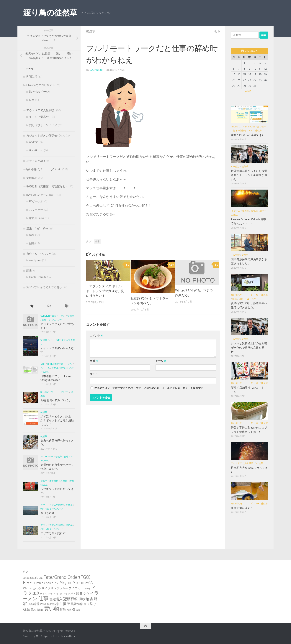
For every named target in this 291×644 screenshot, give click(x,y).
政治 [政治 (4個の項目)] (30, 604)
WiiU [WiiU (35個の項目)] (94, 583)
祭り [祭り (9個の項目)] (93, 604)
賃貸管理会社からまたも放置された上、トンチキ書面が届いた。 (249, 175)
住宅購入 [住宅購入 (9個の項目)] (56, 599)
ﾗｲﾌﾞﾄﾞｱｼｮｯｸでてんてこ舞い (44, 287)
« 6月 (248, 91)
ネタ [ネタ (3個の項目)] (42, 594)
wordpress (35, 260)
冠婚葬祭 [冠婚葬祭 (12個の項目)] (71, 599)
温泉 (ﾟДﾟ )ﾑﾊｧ (37, 229)
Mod (32, 100)
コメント (97, 336)
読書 (29, 271)
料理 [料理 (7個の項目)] (36, 604)
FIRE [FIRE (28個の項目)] (27, 583)
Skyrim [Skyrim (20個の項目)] (66, 583)
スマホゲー (36, 210)
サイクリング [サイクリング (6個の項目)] (50, 588)
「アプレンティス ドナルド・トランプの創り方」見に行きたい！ (105, 291)
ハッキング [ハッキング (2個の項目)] (50, 594)
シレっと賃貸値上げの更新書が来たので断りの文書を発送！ (249, 348)
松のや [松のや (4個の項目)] (51, 604)
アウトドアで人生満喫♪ (41, 110)
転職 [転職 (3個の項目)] (69, 610)
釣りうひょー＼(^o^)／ (43, 125)
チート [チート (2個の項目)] (88, 589)
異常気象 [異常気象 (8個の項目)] (77, 604)
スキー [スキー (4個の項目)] (64, 588)
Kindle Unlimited (39, 277)
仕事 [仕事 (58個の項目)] (43, 598)
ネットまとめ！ (36, 161)
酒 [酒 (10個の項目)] (73, 609)
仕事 (97, 241)
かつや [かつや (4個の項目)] (37, 588)
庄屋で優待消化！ (242, 508)
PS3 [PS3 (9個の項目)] (57, 583)
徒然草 (91, 31)
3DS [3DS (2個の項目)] (25, 578)
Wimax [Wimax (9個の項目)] (28, 588)
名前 (94, 361)
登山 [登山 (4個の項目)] (86, 604)
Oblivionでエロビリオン (41, 85)
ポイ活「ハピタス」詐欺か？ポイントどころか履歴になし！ (57, 420)
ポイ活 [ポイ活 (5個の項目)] (75, 594)
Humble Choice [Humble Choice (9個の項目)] (43, 583)
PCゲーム (35, 201)
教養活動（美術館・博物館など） (47, 186)
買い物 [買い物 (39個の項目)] (52, 609)
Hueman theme (68, 636)
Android (34, 142)
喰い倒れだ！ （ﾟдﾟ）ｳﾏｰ (44, 169)
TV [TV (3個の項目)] (88, 583)
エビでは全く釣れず (53, 533)
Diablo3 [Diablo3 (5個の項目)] (31, 578)
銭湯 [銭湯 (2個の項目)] (78, 610)
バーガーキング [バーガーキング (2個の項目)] (63, 594)
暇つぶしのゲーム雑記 (40, 195)
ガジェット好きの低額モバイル (46, 136)
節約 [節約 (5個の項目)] (33, 609)
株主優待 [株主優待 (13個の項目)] (63, 604)
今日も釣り (47, 513)
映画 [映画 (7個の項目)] (43, 604)
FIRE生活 (32, 77)
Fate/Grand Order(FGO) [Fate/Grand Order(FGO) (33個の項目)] (67, 577)
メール (161, 361)
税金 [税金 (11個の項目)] (27, 609)
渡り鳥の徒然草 (50, 13)
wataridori (97, 70)
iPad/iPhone (36, 150)
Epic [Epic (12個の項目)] (40, 578)
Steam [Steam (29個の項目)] (79, 583)
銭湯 (32, 243)
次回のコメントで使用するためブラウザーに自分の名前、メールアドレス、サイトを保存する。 (150, 388)
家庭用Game (37, 218)
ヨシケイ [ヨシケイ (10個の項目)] (86, 594)
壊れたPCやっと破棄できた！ (249, 135)
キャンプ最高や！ (40, 117)
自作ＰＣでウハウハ (39, 254)
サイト (94, 374)
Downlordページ (39, 92)
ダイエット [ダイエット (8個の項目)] (76, 588)
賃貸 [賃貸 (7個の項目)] (63, 609)
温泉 (32, 235)
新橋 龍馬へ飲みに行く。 (56, 400)
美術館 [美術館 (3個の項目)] (40, 610)
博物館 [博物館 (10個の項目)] (84, 599)
